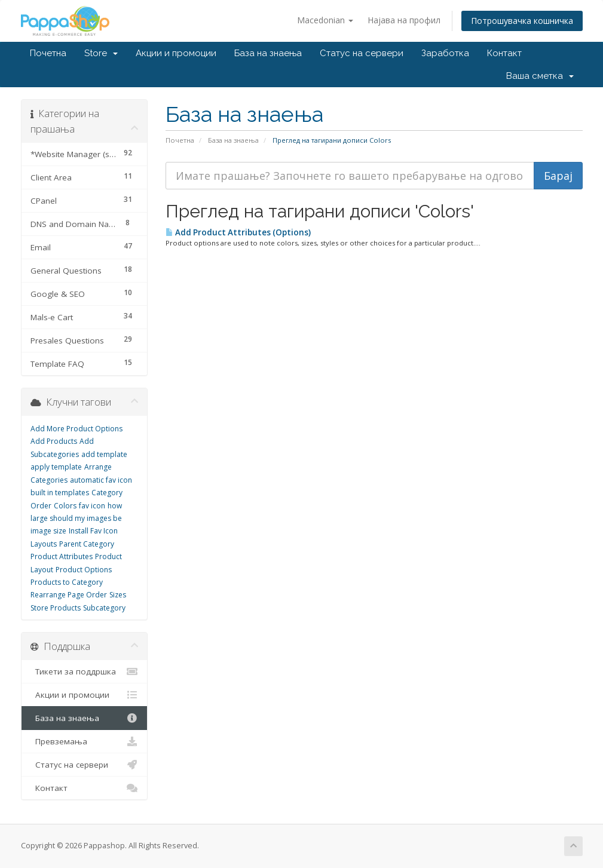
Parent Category (87, 544)
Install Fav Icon (93, 531)
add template (104, 454)
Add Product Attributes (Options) (238, 232)
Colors (65, 506)
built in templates (60, 493)
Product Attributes (62, 556)
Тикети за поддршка (85, 671)
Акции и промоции (176, 53)
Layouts (44, 544)
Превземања (85, 741)
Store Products (56, 608)
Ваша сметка (540, 76)
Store (101, 53)
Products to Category (67, 582)
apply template (56, 467)
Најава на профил (404, 20)
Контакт (504, 53)
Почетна (48, 53)
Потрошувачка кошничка (522, 21)
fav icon (92, 506)
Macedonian (325, 20)
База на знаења (268, 53)
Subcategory (104, 608)
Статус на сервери (362, 53)
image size (48, 531)
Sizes (118, 595)
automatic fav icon (101, 480)
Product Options (84, 570)
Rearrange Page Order (69, 595)
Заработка (445, 53)
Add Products (54, 441)
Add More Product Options (76, 429)
